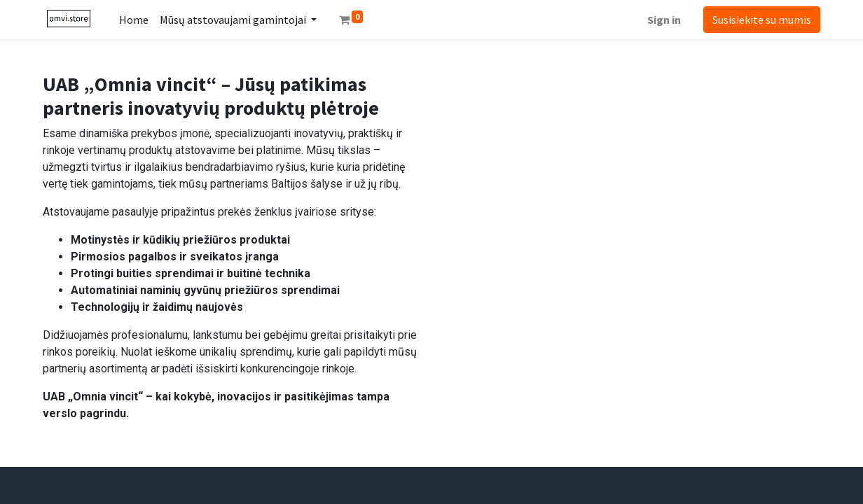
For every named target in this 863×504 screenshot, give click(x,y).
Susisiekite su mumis (762, 20)
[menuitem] (134, 20)
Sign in (664, 20)
